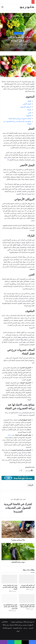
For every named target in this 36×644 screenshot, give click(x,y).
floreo (4, 625)
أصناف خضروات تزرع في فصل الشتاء (20, 119)
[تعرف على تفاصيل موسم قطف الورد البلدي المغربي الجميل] (9, 579)
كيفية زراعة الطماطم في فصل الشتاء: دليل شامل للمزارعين (10, 607)
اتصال (18, 631)
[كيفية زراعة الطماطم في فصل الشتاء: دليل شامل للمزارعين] (9, 599)
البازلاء (29, 110)
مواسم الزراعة (8, 16)
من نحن (25, 628)
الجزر (29, 113)
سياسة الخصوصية (18, 628)
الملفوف (28, 116)
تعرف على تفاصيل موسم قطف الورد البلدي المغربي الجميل (10, 587)
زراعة (9, 435)
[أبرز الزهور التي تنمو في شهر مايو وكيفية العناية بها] (27, 579)
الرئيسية (29, 16)
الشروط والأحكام (7, 628)
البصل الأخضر (27, 104)
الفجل (29, 101)
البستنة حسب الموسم (19, 16)
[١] (8, 160)
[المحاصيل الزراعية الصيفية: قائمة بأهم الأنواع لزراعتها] (27, 599)
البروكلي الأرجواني (26, 107)
